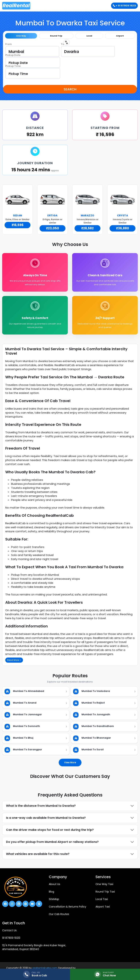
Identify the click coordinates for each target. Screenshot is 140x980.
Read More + (14, 663)
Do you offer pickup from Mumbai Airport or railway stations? (52, 844)
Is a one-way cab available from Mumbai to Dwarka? (46, 820)
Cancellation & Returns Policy (68, 909)
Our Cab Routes (59, 917)
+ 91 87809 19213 (124, 6)
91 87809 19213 (11, 940)
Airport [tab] (120, 36)
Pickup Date (13, 55)
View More (70, 765)
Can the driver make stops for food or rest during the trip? (50, 832)
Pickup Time (13, 66)
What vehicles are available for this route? (38, 856)
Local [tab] (89, 36)
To (63, 44)
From (9, 44)
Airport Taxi (103, 909)
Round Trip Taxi (105, 894)
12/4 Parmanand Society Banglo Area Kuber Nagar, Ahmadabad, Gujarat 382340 (34, 950)
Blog (51, 894)
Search (70, 89)
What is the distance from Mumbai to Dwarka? (41, 808)
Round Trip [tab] (56, 36)
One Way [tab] (21, 36)
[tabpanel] (70, 62)
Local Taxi (102, 902)
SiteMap (54, 902)
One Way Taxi (104, 887)
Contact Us (9, 933)
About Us (55, 887)
